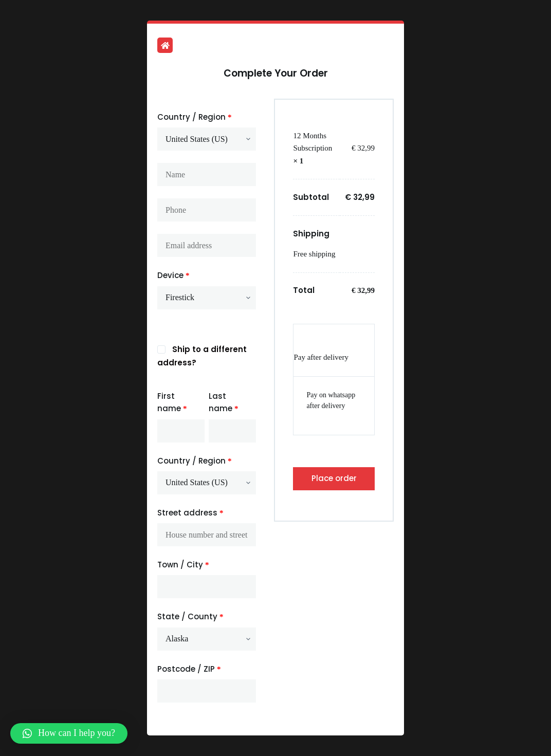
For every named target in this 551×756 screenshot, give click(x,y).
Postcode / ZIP (189, 669)
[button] (69, 733)
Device (173, 275)
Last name (224, 402)
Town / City (183, 565)
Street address (190, 513)
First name (172, 402)
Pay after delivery (321, 357)
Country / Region (195, 117)
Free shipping (314, 254)
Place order (334, 478)
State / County (190, 616)
